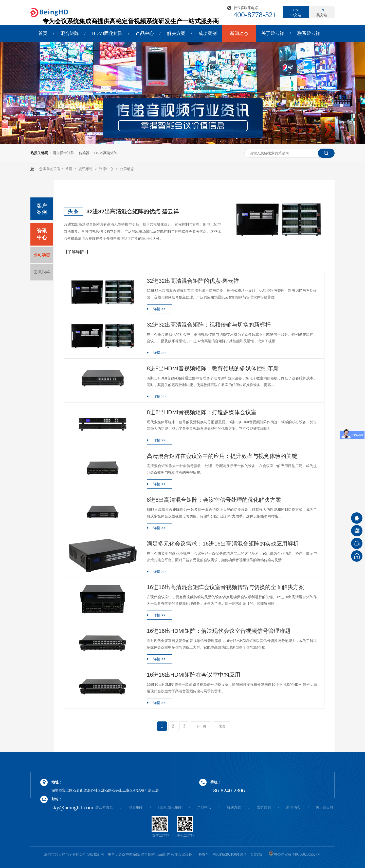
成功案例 (208, 33)
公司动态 (127, 169)
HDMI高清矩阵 (106, 153)
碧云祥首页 (104, 807)
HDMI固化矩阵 (107, 33)
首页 (43, 33)
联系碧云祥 (309, 33)
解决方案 (176, 33)
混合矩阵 (70, 33)
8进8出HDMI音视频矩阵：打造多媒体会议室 (202, 412)
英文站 (322, 12)
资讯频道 (86, 169)
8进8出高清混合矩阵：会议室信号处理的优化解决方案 (214, 500)
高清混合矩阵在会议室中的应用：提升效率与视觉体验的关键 (222, 456)
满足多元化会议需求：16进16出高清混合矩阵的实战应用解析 (223, 544)
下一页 (201, 726)
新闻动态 (239, 33)
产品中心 (145, 33)
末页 (222, 726)
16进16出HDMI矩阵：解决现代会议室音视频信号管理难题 (219, 631)
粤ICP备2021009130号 (230, 854)
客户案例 (42, 209)
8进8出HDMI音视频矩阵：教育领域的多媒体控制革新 (213, 368)
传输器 (84, 153)
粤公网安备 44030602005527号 (295, 854)
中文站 (296, 12)
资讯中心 (107, 169)
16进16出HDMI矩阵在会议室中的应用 (194, 675)
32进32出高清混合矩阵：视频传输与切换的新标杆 (209, 325)
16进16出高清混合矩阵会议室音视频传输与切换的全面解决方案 (225, 587)
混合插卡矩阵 (63, 153)
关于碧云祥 (273, 33)
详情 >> (159, 309)
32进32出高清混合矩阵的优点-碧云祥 (133, 211)
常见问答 (42, 272)
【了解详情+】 (77, 252)
